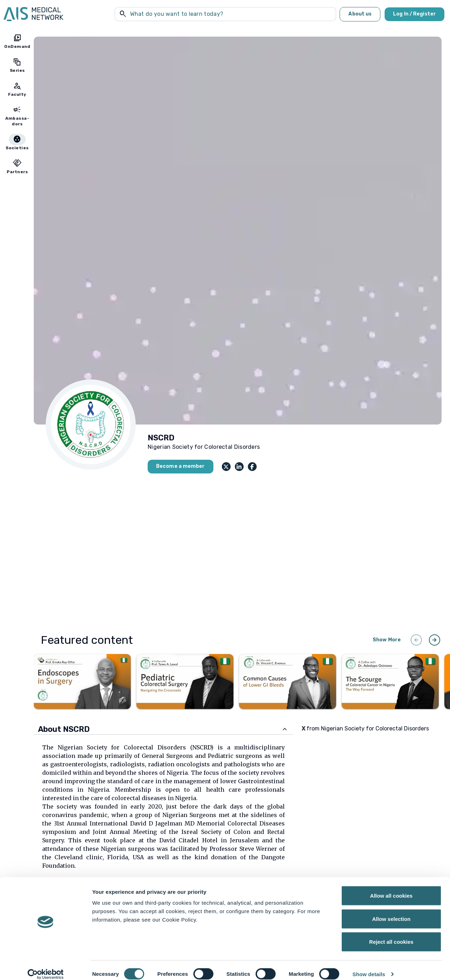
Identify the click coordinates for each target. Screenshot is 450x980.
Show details (369, 966)
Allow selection (391, 911)
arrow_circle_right (435, 640)
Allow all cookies (391, 888)
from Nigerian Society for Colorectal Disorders (365, 728)
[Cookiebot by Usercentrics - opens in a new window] (46, 966)
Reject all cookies (391, 934)
